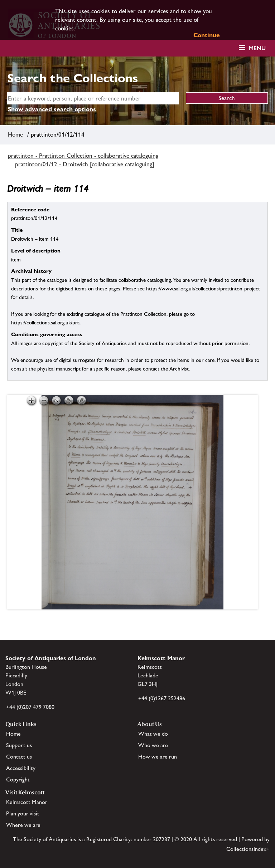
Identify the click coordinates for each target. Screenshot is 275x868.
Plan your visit (23, 813)
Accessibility (21, 768)
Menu (257, 48)
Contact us (19, 757)
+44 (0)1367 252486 (162, 698)
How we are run (158, 757)
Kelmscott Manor (27, 802)
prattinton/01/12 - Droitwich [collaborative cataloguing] (85, 164)
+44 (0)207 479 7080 (30, 707)
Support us (19, 745)
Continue (207, 35)
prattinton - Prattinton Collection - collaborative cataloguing (83, 156)
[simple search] (93, 98)
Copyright (18, 779)
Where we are (23, 825)
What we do (153, 734)
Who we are (153, 745)
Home (15, 134)
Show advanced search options (52, 109)
